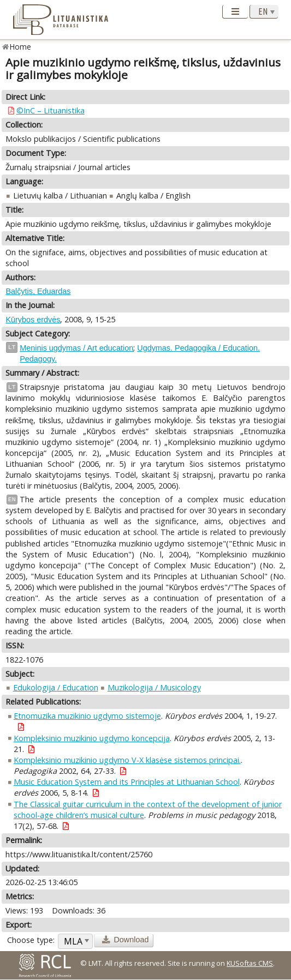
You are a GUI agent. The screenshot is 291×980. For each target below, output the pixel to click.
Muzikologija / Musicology (154, 687)
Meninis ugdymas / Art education (76, 348)
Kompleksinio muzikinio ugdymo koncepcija (92, 738)
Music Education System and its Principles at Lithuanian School (127, 782)
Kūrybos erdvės (33, 320)
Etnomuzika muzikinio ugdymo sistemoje (87, 716)
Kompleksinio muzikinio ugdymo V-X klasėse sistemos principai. (127, 760)
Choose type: (31, 940)
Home (20, 47)
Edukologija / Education (56, 687)
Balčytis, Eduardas (38, 291)
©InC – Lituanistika (51, 110)
